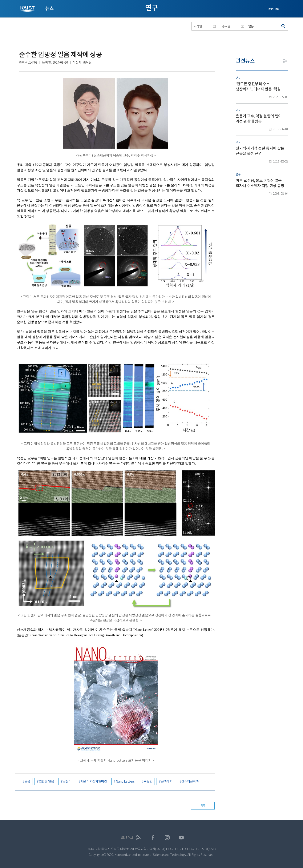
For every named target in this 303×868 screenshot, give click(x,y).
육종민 (148, 781)
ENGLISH (274, 9)
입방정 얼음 (46, 781)
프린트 (276, 61)
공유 (285, 61)
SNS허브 (127, 838)
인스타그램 (167, 838)
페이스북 (153, 838)
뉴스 (49, 8)
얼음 (27, 781)
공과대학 (167, 781)
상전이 (67, 781)
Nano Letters (125, 781)
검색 (283, 26)
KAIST (28, 9)
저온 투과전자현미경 (94, 781)
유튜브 (181, 838)
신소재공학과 (190, 781)
